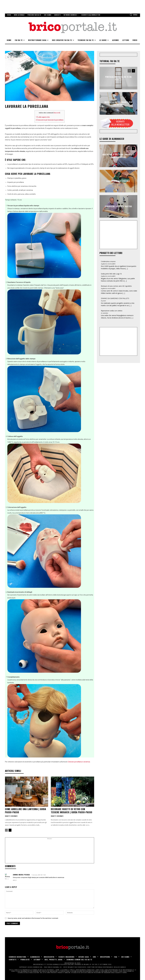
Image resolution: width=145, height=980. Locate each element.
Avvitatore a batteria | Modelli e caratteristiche (118, 156)
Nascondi (57, 113)
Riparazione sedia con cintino (112, 311)
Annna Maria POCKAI (21, 875)
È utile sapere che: (43, 117)
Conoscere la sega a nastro (118, 206)
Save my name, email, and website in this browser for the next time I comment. (33, 918)
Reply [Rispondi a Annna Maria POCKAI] (15, 880)
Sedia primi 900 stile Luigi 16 (111, 274)
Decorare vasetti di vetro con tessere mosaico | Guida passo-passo (72, 811)
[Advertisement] (50, 851)
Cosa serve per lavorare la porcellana (50, 120)
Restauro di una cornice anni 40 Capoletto (116, 286)
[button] (134, 15)
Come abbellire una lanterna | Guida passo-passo (26, 811)
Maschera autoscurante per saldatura (118, 103)
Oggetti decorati (11, 816)
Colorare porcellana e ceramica (79, 762)
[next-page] (10, 830)
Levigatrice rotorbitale (118, 181)
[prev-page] (6, 830)
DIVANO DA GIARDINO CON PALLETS (115, 298)
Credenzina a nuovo (108, 261)
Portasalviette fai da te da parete (118, 78)
